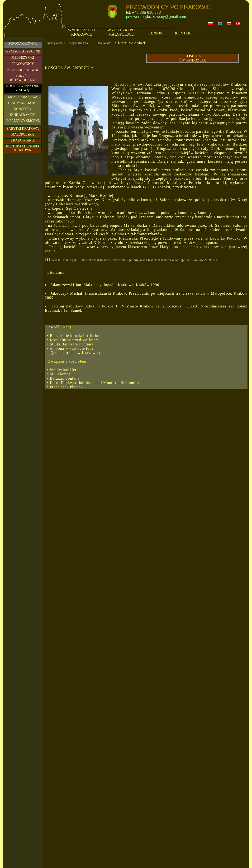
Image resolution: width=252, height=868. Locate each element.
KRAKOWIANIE (23, 140)
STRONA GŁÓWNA (23, 44)
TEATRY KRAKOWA (23, 103)
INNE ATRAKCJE (23, 115)
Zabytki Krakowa (79, 43)
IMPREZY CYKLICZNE (23, 121)
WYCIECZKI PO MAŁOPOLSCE (121, 32)
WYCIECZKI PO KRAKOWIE (81, 32)
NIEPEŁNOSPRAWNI (23, 70)
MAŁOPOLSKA (23, 134)
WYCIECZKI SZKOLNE (23, 51)
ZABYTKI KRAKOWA (23, 129)
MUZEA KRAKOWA (23, 97)
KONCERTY (23, 109)
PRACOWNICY (23, 64)
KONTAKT (184, 33)
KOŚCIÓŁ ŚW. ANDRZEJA (193, 58)
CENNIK (156, 33)
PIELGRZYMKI (23, 58)
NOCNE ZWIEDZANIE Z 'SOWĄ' (23, 88)
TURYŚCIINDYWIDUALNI (23, 78)
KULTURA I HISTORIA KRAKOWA (23, 148)
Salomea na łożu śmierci (199, 230)
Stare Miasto (104, 43)
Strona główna (54, 43)
